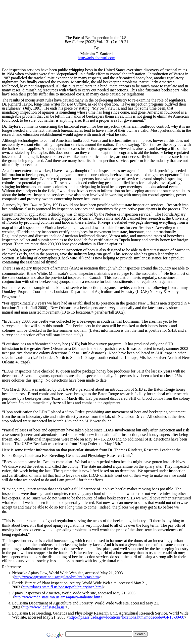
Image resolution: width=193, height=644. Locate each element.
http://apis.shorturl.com (96, 58)
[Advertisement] (96, 13)
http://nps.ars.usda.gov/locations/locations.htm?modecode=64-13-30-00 (126, 617)
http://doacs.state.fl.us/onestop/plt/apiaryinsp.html (63, 587)
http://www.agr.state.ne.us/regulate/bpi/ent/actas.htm (57, 577)
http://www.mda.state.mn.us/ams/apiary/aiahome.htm (57, 597)
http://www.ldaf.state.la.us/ (44, 607)
